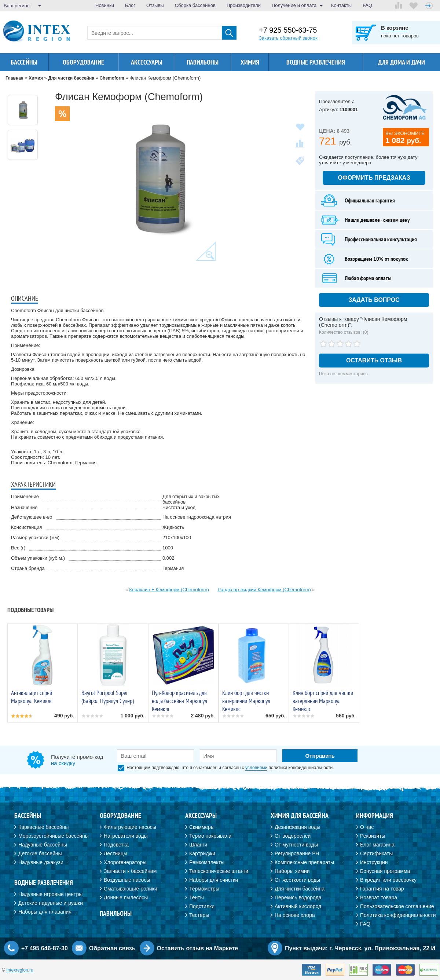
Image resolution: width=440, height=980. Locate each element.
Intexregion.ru (20, 970)
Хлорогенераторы (125, 862)
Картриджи (202, 853)
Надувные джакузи (41, 862)
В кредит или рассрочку (388, 880)
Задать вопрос (374, 300)
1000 (168, 548)
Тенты (197, 897)
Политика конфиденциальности (398, 915)
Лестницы (115, 853)
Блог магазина (377, 845)
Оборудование (83, 62)
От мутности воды (296, 845)
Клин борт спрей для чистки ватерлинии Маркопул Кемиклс (323, 701)
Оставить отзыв (374, 360)
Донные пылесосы (126, 897)
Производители (244, 5)
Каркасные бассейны (43, 827)
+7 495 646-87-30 (45, 948)
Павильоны (203, 62)
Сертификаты (376, 853)
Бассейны (24, 62)
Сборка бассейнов (195, 5)
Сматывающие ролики (130, 889)
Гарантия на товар (382, 889)
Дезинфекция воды (298, 827)
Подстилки (202, 906)
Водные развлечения (316, 62)
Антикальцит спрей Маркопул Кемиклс (32, 697)
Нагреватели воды (126, 836)
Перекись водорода (298, 897)
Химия (250, 62)
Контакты (341, 5)
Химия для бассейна (300, 816)
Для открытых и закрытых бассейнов (191, 499)
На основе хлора (295, 915)
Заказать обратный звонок (288, 38)
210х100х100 (177, 537)
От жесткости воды (297, 880)
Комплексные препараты (304, 862)
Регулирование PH (297, 853)
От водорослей (293, 836)
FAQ (367, 5)
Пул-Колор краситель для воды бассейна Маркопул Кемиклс (179, 701)
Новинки (105, 5)
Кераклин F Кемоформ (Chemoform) (169, 590)
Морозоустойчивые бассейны (54, 836)
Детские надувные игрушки (51, 903)
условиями (256, 768)
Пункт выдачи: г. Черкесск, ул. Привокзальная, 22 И (360, 948)
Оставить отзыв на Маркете (198, 948)
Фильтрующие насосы (130, 827)
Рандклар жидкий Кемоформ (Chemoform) (264, 590)
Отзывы (155, 5)
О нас (367, 827)
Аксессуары (147, 62)
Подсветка (116, 845)
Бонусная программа (385, 871)
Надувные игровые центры (50, 894)
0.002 (168, 558)
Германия (173, 568)
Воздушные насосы (127, 880)
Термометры (204, 889)
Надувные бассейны (43, 845)
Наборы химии (292, 871)
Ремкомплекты (207, 862)
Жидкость (173, 527)
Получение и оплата (294, 5)
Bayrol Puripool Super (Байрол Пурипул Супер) (108, 697)
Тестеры (199, 915)
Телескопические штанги (219, 871)
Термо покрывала (210, 836)
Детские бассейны (40, 853)
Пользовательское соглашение (397, 906)
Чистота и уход (179, 507)
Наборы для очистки (214, 880)
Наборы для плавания (45, 912)
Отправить (320, 756)
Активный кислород (298, 906)
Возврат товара (379, 897)
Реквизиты (373, 836)
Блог (130, 5)
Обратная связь (112, 948)
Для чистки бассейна (300, 889)
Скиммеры (202, 827)
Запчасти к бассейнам (130, 871)
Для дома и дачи (401, 62)
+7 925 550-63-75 (288, 30)
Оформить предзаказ (374, 178)
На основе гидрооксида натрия (197, 517)
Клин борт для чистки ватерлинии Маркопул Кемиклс (246, 701)
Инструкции (374, 862)
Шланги (198, 845)
